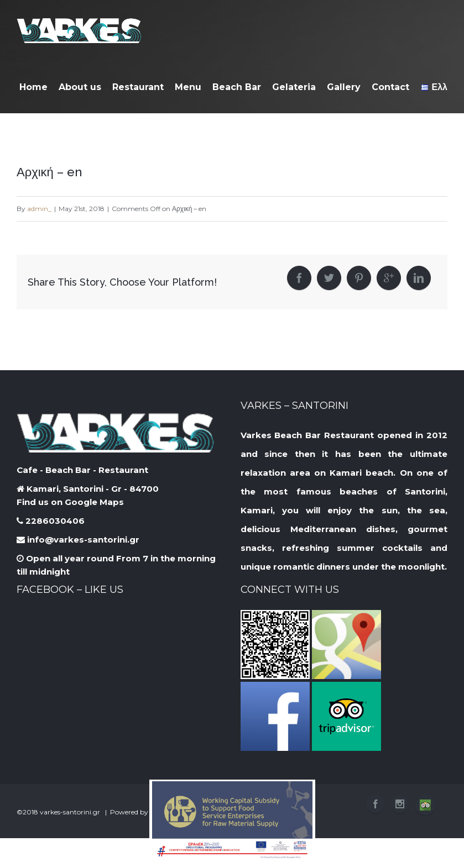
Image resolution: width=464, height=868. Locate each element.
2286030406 (51, 521)
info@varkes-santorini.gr (78, 540)
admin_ (39, 209)
